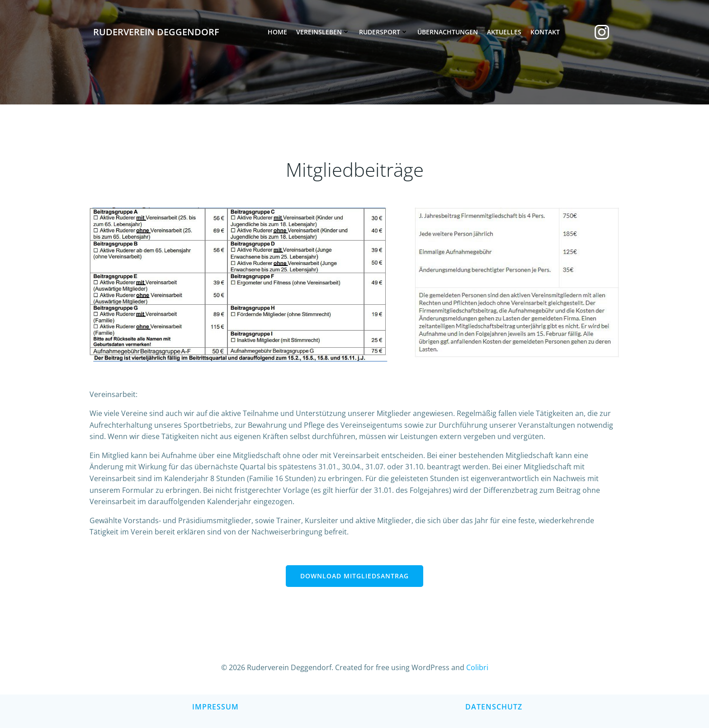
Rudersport (384, 32)
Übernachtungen (448, 32)
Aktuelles (504, 32)
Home (277, 32)
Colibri (477, 667)
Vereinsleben (323, 32)
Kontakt (545, 32)
